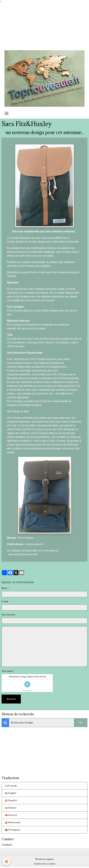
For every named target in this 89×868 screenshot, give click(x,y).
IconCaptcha (27, 691)
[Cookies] (6, 862)
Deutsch (11, 815)
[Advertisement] (44, 26)
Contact (7, 845)
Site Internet (9, 615)
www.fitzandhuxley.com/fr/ (23, 554)
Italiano (11, 808)
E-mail (5, 601)
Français (11, 786)
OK (81, 723)
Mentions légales (44, 859)
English (10, 793)
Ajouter (11, 699)
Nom (4, 588)
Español (11, 800)
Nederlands (13, 822)
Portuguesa (13, 830)
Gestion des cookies (45, 864)
